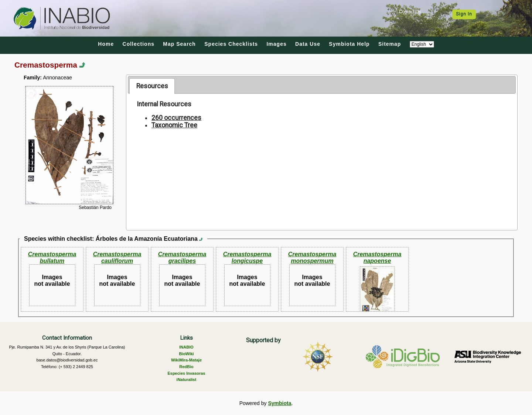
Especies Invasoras (186, 373)
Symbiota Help (349, 44)
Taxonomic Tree (174, 125)
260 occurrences (176, 118)
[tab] (152, 86)
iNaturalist (187, 380)
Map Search (179, 44)
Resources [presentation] (152, 86)
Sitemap (390, 44)
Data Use (308, 44)
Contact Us (410, 12)
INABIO (186, 347)
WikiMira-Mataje (186, 360)
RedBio (186, 367)
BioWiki (186, 354)
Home (106, 44)
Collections (139, 44)
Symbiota (279, 403)
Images (276, 44)
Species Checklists (231, 44)
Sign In (464, 14)
